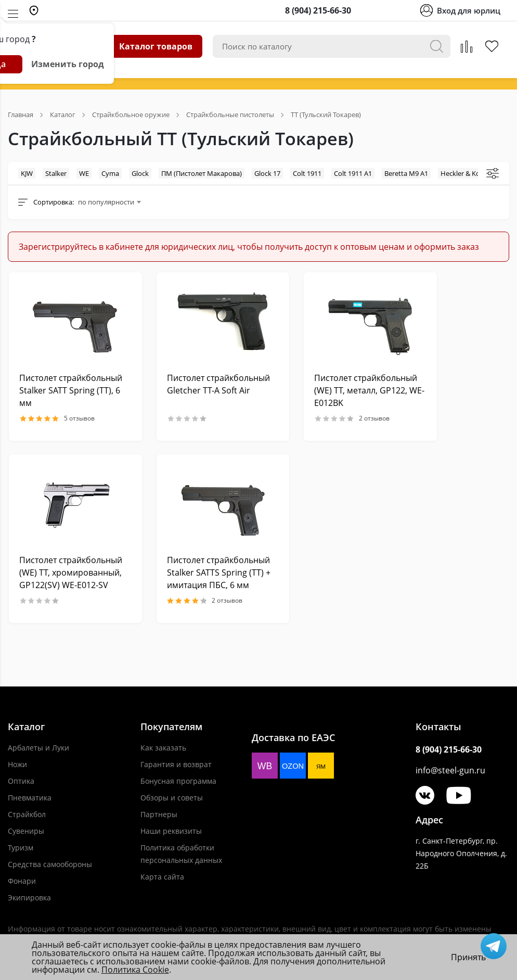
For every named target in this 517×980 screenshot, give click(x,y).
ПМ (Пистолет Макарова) (202, 173)
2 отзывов (352, 418)
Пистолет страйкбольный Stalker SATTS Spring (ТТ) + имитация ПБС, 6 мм (219, 572)
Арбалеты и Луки (38, 748)
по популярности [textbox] (106, 202)
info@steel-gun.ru (450, 770)
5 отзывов (57, 418)
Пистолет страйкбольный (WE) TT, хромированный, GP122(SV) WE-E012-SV (71, 572)
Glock (140, 173)
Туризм (21, 848)
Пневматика (30, 798)
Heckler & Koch (464, 173)
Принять (468, 957)
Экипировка (29, 898)
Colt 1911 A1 (353, 173)
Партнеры (159, 814)
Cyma (110, 173)
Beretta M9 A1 (406, 173)
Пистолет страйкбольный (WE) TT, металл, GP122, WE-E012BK (369, 390)
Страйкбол (27, 814)
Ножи (17, 764)
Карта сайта (162, 877)
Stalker (56, 173)
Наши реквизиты (171, 831)
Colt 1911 (307, 173)
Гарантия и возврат (176, 764)
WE (84, 173)
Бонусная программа (178, 781)
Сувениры (26, 831)
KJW (27, 173)
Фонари (22, 881)
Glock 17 (267, 173)
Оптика (21, 781)
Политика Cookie (135, 970)
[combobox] (109, 202)
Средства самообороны (50, 864)
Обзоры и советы (172, 798)
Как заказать (163, 748)
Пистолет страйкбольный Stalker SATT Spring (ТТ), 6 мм (71, 390)
